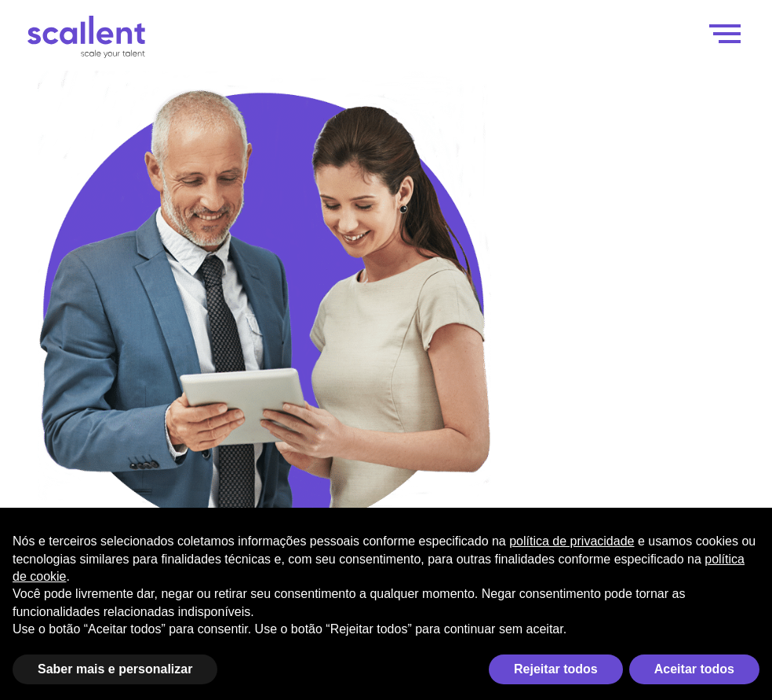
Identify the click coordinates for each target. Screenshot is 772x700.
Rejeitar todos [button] (556, 669)
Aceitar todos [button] (694, 669)
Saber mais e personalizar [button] (115, 669)
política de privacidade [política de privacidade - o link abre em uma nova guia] (572, 541)
